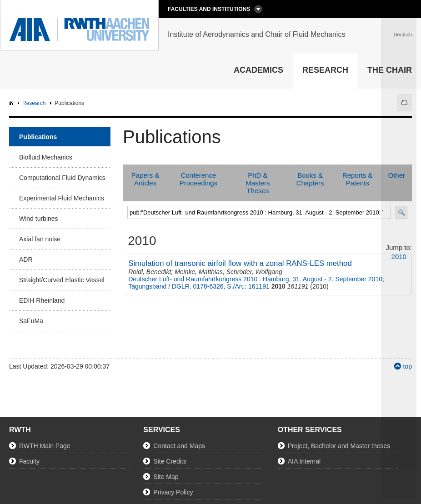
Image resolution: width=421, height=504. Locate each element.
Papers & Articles (145, 179)
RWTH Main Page (45, 446)
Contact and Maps (179, 446)
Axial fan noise (40, 239)
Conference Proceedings (198, 179)
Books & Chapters (310, 179)
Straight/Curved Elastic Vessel (62, 280)
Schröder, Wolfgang (254, 272)
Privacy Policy (173, 492)
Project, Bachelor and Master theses (339, 446)
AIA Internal (304, 461)
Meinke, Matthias (199, 272)
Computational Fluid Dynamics (62, 178)
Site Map (166, 477)
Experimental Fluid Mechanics (62, 198)
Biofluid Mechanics (46, 157)
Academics (258, 70)
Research (325, 70)
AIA (13, 103)
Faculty (29, 461)
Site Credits (170, 461)
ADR (26, 259)
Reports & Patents (358, 179)
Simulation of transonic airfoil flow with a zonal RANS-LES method (240, 263)
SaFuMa (31, 321)
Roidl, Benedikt (150, 272)
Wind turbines (39, 219)
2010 (399, 257)
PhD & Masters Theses (258, 183)
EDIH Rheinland (42, 300)
